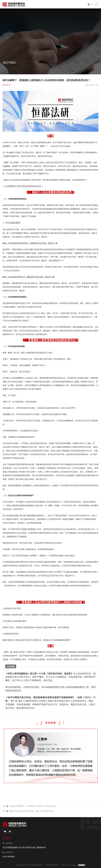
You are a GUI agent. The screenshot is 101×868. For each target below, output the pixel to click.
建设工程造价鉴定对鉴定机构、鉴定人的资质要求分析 (32, 811)
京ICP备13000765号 (52, 865)
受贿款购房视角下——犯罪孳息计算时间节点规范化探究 (33, 806)
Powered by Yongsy (69, 865)
